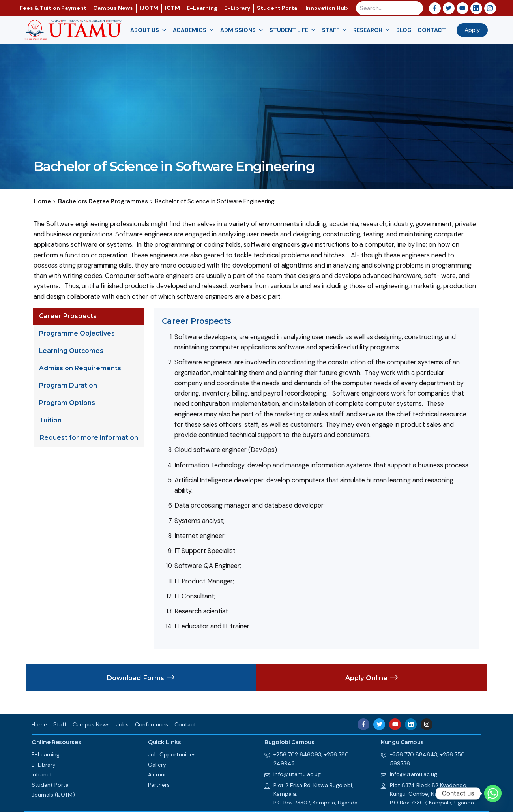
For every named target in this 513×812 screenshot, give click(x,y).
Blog (404, 30)
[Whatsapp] (493, 793)
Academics (194, 30)
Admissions (242, 30)
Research (372, 30)
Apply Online (372, 678)
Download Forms (141, 678)
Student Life (293, 30)
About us (149, 30)
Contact (432, 30)
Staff (335, 30)
